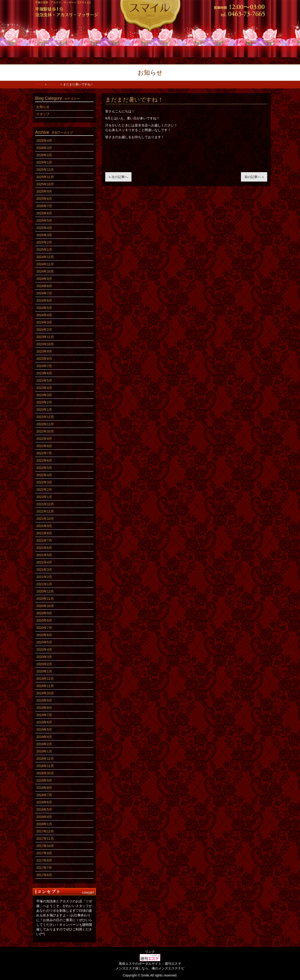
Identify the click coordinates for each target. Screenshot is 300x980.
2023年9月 (44, 351)
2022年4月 (44, 475)
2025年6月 (44, 213)
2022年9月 (44, 439)
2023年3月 (44, 395)
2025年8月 (44, 199)
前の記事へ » (254, 177)
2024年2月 (44, 330)
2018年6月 (44, 802)
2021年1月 (44, 584)
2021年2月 (44, 577)
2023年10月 (45, 344)
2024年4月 (44, 315)
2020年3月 (44, 657)
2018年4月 (44, 817)
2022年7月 (44, 453)
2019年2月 (44, 744)
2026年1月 (44, 162)
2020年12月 (45, 591)
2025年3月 (44, 235)
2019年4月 (44, 737)
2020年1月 (44, 671)
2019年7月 (44, 715)
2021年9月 (44, 526)
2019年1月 (44, 751)
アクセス (246, 51)
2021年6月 (44, 548)
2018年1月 (44, 824)
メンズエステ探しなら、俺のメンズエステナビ (150, 968)
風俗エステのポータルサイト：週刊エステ (150, 964)
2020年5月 (44, 642)
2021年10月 (45, 519)
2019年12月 (45, 679)
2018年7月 (44, 795)
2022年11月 (45, 424)
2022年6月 (44, 460)
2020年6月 (44, 635)
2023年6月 (44, 373)
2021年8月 (44, 533)
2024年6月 (44, 300)
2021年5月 (44, 555)
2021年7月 (44, 540)
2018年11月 (45, 766)
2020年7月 (44, 628)
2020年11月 (45, 599)
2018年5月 (44, 809)
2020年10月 (45, 606)
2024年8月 (44, 286)
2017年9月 (44, 853)
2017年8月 (44, 860)
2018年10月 (45, 773)
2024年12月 (45, 257)
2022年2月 (44, 490)
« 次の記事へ (118, 177)
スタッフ (131, 51)
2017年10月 (45, 846)
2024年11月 (45, 264)
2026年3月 (44, 148)
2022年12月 (45, 417)
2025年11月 (45, 177)
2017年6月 (44, 875)
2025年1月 (44, 250)
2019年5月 (44, 729)
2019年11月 (45, 686)
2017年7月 (44, 868)
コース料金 (93, 51)
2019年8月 (44, 708)
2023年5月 (44, 380)
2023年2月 (44, 402)
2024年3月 (44, 322)
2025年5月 (44, 220)
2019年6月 (44, 722)
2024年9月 (44, 279)
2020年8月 (44, 620)
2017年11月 (45, 839)
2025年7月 (44, 206)
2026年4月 (44, 141)
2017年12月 (45, 831)
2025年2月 (44, 242)
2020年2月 (44, 664)
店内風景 (169, 51)
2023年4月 (44, 388)
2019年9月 (44, 700)
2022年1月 (44, 497)
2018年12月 (45, 759)
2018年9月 (44, 780)
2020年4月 (44, 650)
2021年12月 (45, 504)
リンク (150, 952)
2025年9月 (44, 191)
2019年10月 (45, 693)
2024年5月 (44, 308)
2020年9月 (44, 613)
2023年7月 (44, 366)
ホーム (54, 51)
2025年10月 (45, 184)
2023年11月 (45, 337)
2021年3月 (44, 570)
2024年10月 (45, 271)
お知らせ (43, 107)
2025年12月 (45, 170)
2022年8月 (44, 446)
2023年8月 (44, 359)
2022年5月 (44, 468)
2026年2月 (44, 155)
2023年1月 (44, 410)
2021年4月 (44, 562)
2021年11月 (45, 511)
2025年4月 (44, 228)
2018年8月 (44, 788)
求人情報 (207, 51)
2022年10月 (45, 431)
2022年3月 (44, 482)
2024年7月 (44, 293)
